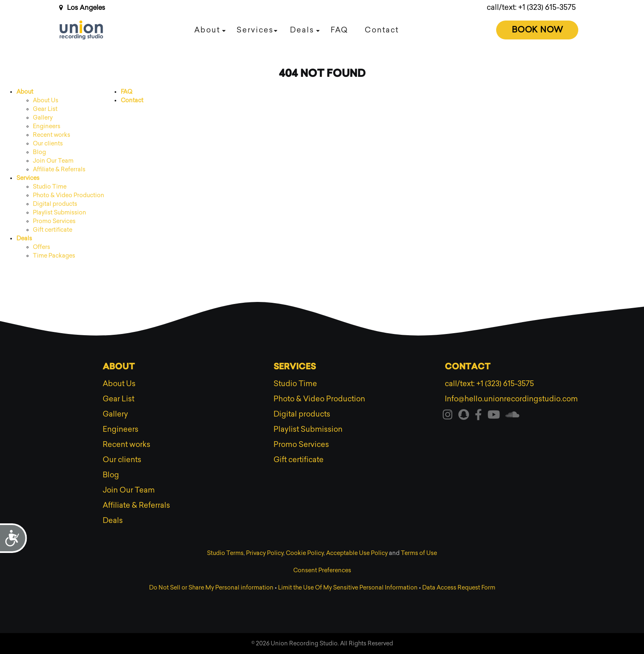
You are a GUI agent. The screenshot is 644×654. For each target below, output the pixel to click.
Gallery (43, 118)
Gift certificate (53, 230)
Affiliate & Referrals (59, 169)
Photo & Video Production (69, 195)
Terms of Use (419, 553)
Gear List (45, 109)
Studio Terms (225, 553)
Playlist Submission (60, 213)
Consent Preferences (322, 570)
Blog (39, 152)
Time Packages (54, 256)
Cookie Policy (305, 553)
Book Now (537, 30)
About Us (46, 100)
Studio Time (50, 187)
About (207, 30)
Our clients (48, 144)
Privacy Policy (265, 553)
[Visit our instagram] (448, 416)
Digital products (55, 204)
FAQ (339, 30)
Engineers (47, 126)
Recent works (52, 135)
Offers (41, 247)
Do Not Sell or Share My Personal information (211, 588)
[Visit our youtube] (494, 416)
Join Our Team (53, 161)
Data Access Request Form (459, 588)
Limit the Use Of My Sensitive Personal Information (348, 588)
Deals (302, 30)
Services (255, 30)
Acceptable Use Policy (357, 553)
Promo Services (54, 221)
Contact (382, 30)
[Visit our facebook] (478, 416)
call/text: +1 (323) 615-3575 (531, 7)
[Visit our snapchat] (464, 416)
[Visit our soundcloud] (513, 416)
